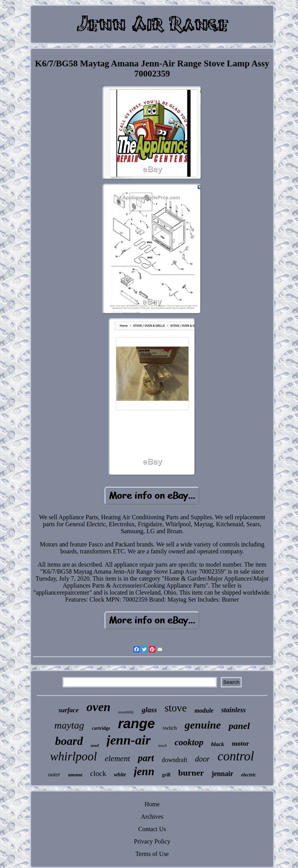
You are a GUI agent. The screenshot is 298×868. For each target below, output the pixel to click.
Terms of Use (152, 854)
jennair (222, 774)
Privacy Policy (152, 841)
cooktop (189, 742)
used (95, 745)
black (217, 744)
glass (149, 710)
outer (54, 774)
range (136, 723)
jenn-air (129, 740)
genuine (203, 725)
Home (152, 804)
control (236, 756)
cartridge (101, 728)
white (120, 775)
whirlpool (74, 756)
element (117, 758)
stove (176, 708)
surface (69, 710)
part (146, 758)
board (69, 741)
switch (170, 728)
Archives (152, 817)
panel (239, 726)
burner (191, 773)
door (203, 759)
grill (166, 775)
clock (98, 773)
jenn (144, 771)
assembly (126, 712)
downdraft (175, 760)
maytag (69, 725)
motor (241, 744)
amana (75, 775)
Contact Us (152, 829)
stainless (233, 710)
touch (163, 745)
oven (99, 707)
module (204, 711)
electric (249, 775)
